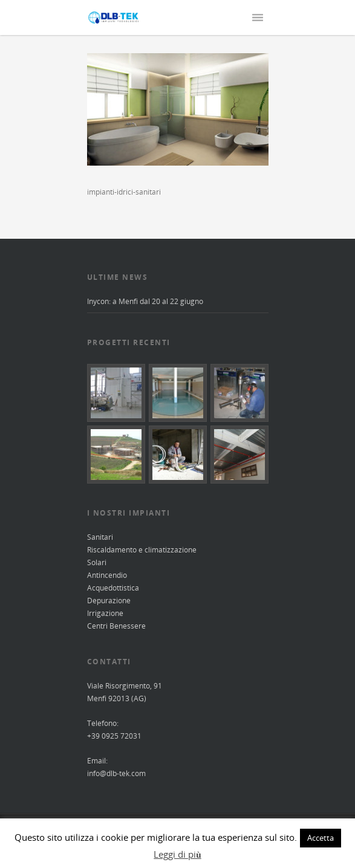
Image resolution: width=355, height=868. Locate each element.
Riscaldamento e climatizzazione (142, 550)
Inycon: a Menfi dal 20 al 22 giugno (145, 301)
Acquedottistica (113, 588)
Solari (97, 562)
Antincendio (107, 575)
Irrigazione (105, 613)
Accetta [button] (321, 838)
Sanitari (100, 537)
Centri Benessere (116, 626)
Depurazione (109, 601)
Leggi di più (177, 854)
